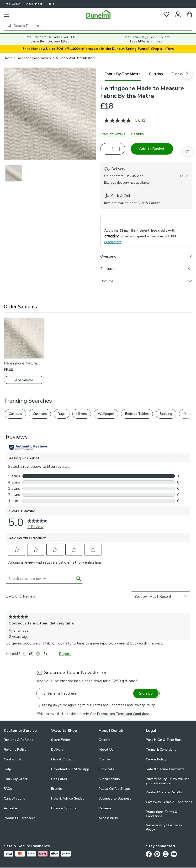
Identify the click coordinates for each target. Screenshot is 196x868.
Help (51, 4)
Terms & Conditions (161, 750)
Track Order (12, 4)
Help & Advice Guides (68, 798)
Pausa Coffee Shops (114, 789)
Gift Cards (59, 779)
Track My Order (16, 779)
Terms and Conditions (109, 705)
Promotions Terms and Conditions (123, 714)
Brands (56, 789)
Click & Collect (62, 759)
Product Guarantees (20, 818)
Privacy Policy (144, 705)
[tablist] (146, 74)
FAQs (8, 789)
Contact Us (13, 759)
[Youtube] (174, 854)
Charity (104, 759)
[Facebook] (149, 854)
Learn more (113, 242)
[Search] (98, 26)
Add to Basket (152, 149)
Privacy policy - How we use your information (168, 781)
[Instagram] (166, 854)
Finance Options (64, 808)
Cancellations (14, 798)
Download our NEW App (70, 769)
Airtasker (11, 808)
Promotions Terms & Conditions (162, 814)
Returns (138, 134)
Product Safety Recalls (164, 792)
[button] (7, 14)
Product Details (113, 134)
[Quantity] (113, 149)
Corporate (106, 769)
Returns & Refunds (19, 740)
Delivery (57, 750)
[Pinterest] (157, 854)
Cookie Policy (156, 759)
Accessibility (108, 818)
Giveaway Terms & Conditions (169, 802)
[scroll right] (187, 74)
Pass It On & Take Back (164, 740)
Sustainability (109, 779)
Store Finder (34, 4)
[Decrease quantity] (106, 149)
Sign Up (146, 693)
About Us (106, 750)
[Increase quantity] (120, 149)
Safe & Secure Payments (165, 769)
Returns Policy (15, 750)
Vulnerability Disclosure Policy (164, 827)
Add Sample (24, 380)
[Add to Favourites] (187, 152)
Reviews (105, 808)
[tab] (123, 74)
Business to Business (115, 798)
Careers (105, 740)
